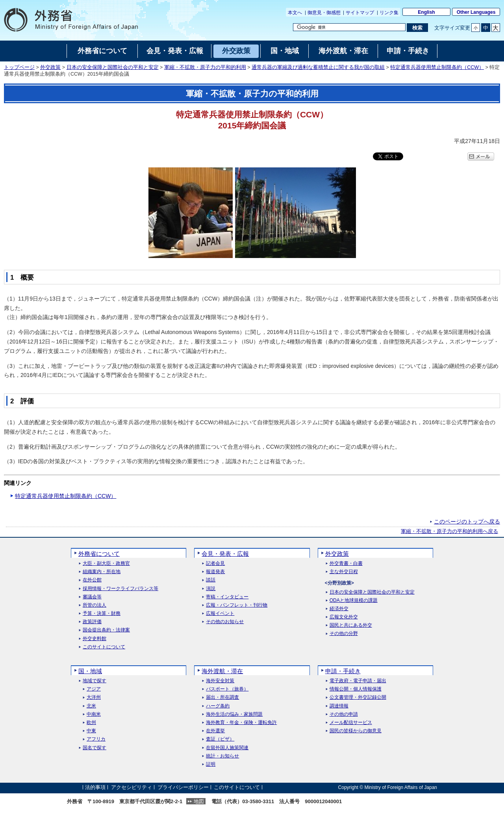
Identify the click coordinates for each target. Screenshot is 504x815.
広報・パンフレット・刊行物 (237, 605)
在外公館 (92, 580)
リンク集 (389, 13)
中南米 (94, 714)
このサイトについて (104, 647)
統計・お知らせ (222, 756)
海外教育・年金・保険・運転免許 (241, 723)
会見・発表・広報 (225, 554)
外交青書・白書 (346, 563)
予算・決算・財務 (102, 614)
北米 (91, 706)
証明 (211, 764)
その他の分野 (344, 634)
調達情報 (339, 706)
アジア (94, 689)
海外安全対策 (220, 681)
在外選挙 (215, 731)
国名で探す (94, 748)
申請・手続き (343, 671)
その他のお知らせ (225, 622)
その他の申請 (344, 714)
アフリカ (96, 739)
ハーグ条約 (218, 706)
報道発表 (215, 572)
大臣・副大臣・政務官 (106, 563)
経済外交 (339, 609)
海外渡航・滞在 (222, 671)
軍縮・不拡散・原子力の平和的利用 (205, 67)
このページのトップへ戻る (467, 522)
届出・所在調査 (222, 697)
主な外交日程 (344, 572)
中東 (91, 731)
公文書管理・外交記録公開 (358, 697)
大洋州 (94, 697)
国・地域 (90, 671)
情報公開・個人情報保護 (356, 689)
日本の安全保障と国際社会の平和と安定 (113, 67)
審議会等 (92, 597)
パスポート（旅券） (227, 689)
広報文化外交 (344, 617)
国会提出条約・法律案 (106, 630)
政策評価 (92, 622)
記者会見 (215, 563)
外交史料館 (94, 639)
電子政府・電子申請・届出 (358, 681)
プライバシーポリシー (183, 787)
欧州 (91, 723)
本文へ (295, 13)
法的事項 (95, 787)
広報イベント (220, 614)
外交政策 (50, 67)
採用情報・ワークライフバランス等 (120, 589)
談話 (211, 580)
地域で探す (94, 681)
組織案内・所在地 (102, 572)
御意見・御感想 (324, 13)
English (426, 12)
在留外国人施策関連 (227, 748)
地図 (199, 801)
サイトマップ (360, 13)
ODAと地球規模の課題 (354, 601)
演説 (211, 589)
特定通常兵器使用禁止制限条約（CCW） (437, 67)
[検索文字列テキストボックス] (349, 27)
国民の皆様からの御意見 (356, 731)
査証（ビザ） (220, 739)
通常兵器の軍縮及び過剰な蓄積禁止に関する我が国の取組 (318, 67)
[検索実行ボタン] (417, 28)
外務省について (99, 554)
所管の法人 (94, 605)
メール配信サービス (351, 723)
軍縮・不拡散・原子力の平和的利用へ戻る (449, 531)
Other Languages (476, 12)
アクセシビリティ (132, 787)
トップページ (19, 67)
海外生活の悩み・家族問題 (234, 714)
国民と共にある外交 (351, 625)
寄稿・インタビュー (227, 597)
